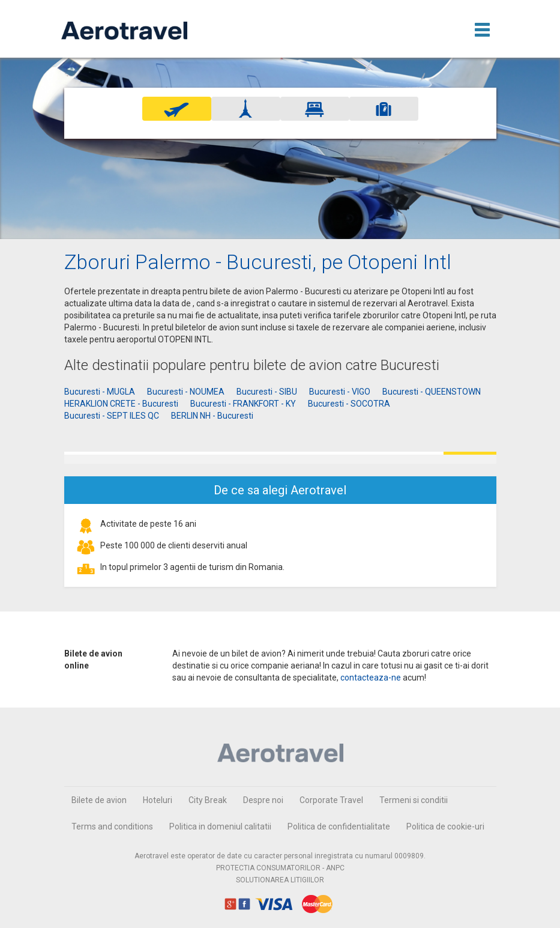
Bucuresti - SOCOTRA (349, 404)
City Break (208, 800)
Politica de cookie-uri (445, 826)
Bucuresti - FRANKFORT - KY (243, 404)
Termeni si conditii (414, 800)
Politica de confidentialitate (339, 826)
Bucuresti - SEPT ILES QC (112, 416)
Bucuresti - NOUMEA (186, 392)
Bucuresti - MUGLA (100, 392)
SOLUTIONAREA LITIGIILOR (280, 880)
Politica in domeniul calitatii (220, 826)
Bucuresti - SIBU (267, 392)
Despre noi (263, 800)
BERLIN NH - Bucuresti (212, 416)
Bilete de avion (99, 800)
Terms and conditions (112, 826)
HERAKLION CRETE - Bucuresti (121, 404)
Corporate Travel (331, 800)
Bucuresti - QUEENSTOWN (432, 392)
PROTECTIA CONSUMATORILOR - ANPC (280, 868)
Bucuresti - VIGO (340, 392)
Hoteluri (158, 800)
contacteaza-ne (371, 678)
